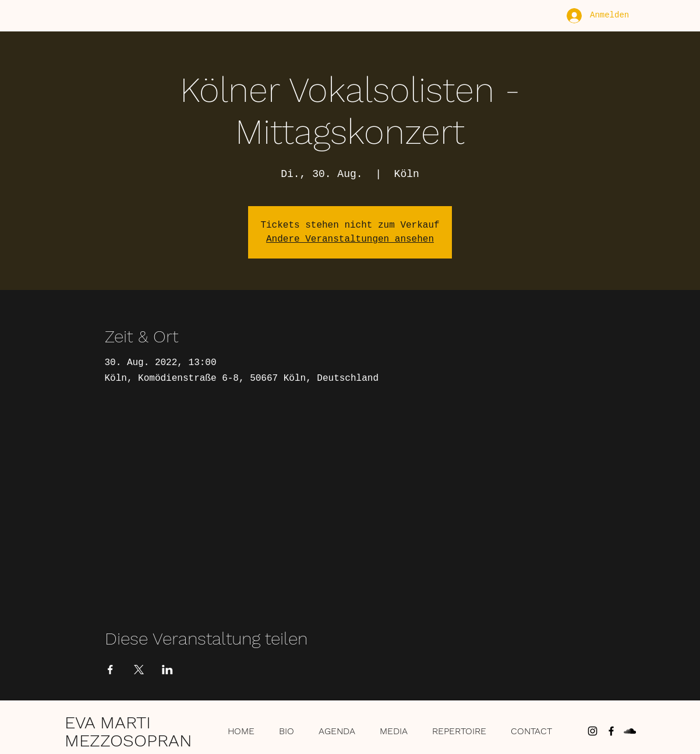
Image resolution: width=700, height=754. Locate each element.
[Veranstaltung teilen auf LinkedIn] (167, 670)
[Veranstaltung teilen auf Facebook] (110, 670)
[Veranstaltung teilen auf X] (139, 670)
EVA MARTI (108, 722)
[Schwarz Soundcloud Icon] (630, 731)
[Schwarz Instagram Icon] (593, 731)
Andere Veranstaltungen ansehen (350, 239)
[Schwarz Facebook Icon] (611, 731)
